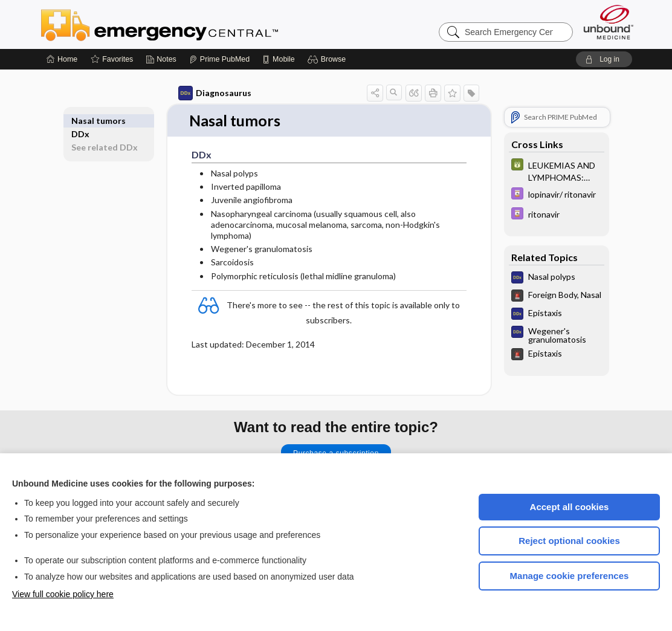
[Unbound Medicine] (609, 22)
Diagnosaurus (215, 93)
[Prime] (219, 59)
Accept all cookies (570, 507)
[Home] (62, 59)
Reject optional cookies (569, 541)
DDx (80, 121)
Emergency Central (191, 24)
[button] (328, 59)
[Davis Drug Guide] (557, 195)
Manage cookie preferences (570, 576)
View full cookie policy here (63, 594)
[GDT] (557, 170)
